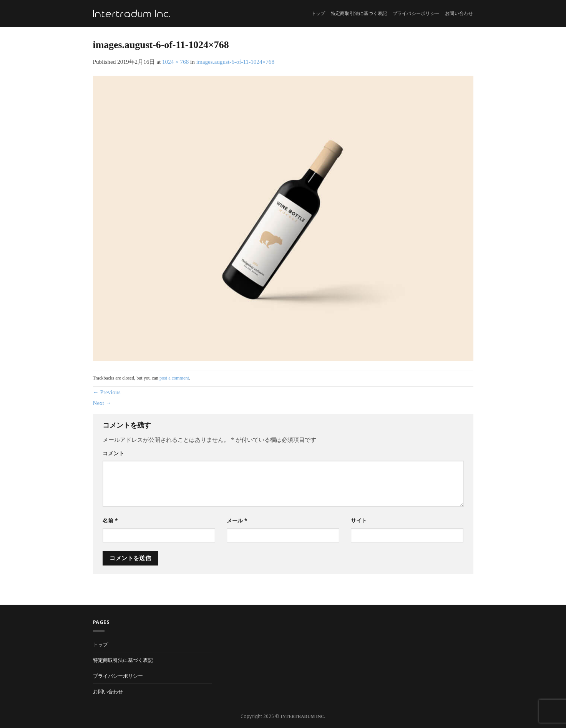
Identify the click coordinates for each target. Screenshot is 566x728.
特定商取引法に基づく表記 (359, 13)
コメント (113, 453)
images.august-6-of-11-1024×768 (235, 62)
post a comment (174, 378)
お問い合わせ (459, 13)
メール (237, 520)
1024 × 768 (175, 62)
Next (102, 403)
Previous (107, 392)
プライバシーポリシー (416, 13)
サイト (359, 520)
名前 (110, 520)
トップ (318, 13)
